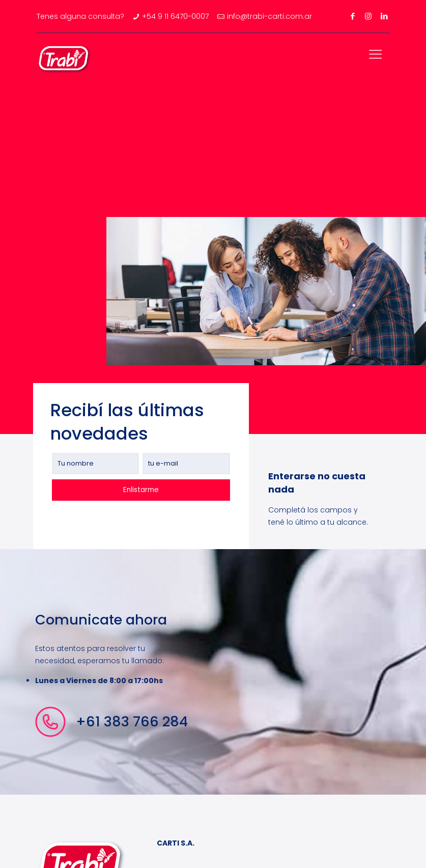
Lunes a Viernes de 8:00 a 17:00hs (99, 681)
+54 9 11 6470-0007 (175, 16)
